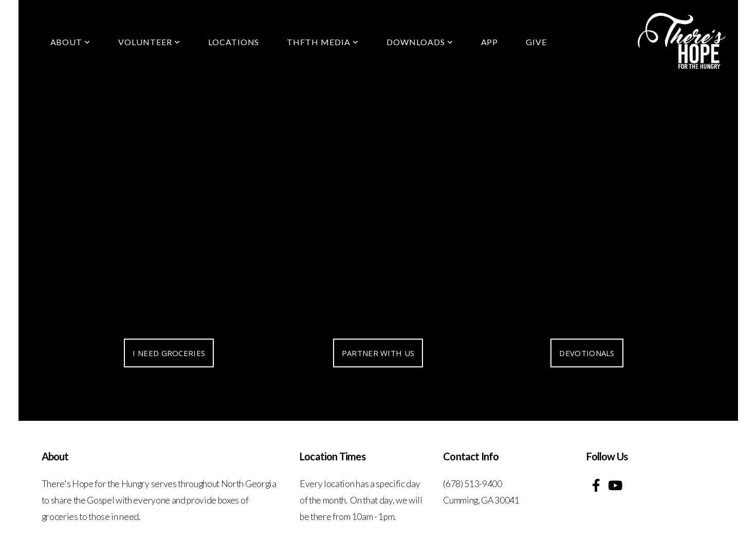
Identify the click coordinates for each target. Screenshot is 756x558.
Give (536, 42)
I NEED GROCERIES (169, 353)
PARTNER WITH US (378, 353)
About (71, 42)
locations (234, 42)
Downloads (420, 42)
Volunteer (149, 42)
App (490, 42)
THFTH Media (323, 42)
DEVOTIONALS (587, 353)
